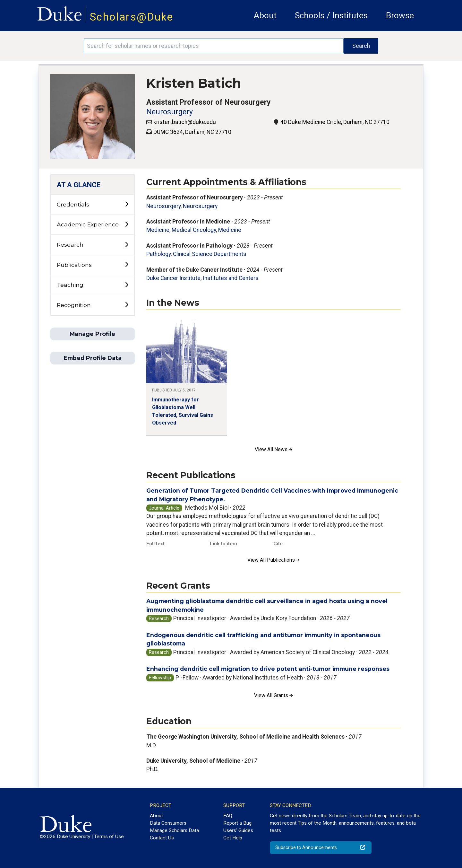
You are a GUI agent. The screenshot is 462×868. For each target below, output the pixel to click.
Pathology (158, 254)
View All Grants (274, 695)
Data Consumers (168, 823)
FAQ (228, 816)
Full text (155, 544)
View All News (274, 449)
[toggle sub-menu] (127, 204)
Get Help (233, 838)
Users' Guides (238, 830)
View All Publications (274, 560)
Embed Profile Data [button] (93, 358)
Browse (400, 15)
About (265, 15)
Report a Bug (237, 823)
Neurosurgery (170, 112)
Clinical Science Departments (210, 254)
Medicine (230, 230)
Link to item (223, 544)
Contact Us (162, 838)
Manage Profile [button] (92, 334)
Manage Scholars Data (174, 830)
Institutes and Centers (231, 278)
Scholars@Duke (132, 17)
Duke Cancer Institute (173, 278)
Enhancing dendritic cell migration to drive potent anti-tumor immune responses (268, 669)
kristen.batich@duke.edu (185, 122)
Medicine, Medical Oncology (181, 230)
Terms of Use (109, 837)
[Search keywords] (214, 46)
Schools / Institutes (331, 15)
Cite (278, 544)
